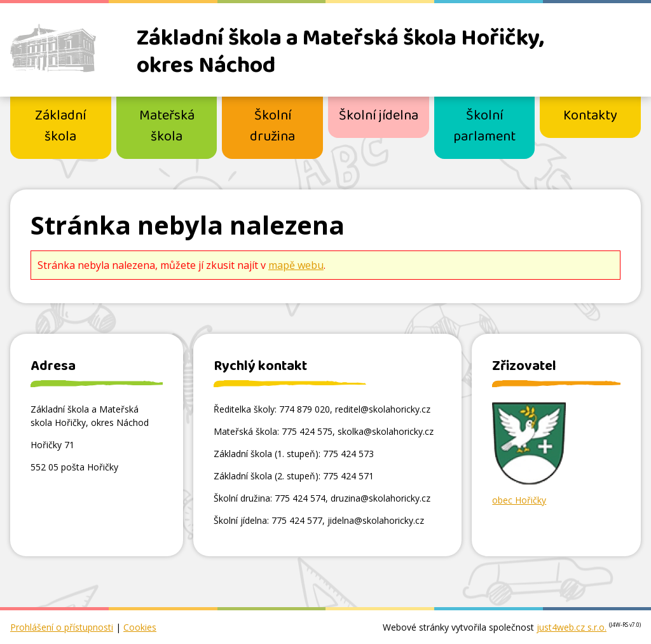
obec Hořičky (519, 500)
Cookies (140, 627)
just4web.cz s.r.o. (572, 627)
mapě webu (296, 265)
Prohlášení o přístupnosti (62, 627)
